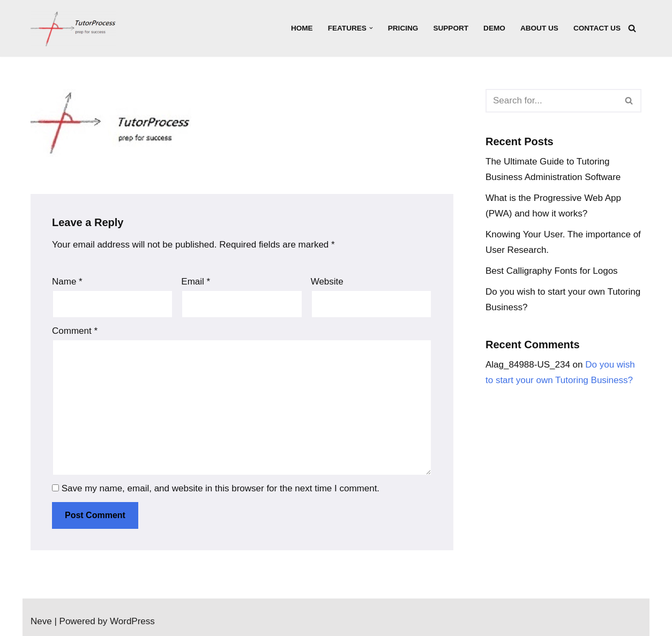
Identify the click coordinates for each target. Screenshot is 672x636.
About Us (539, 28)
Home (302, 28)
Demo (494, 28)
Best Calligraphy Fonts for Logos (552, 271)
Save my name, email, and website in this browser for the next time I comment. (221, 488)
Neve (41, 621)
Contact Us (597, 28)
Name (67, 282)
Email (196, 282)
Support (451, 28)
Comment (75, 331)
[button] (371, 28)
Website (327, 282)
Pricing (403, 28)
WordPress (132, 621)
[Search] (632, 28)
